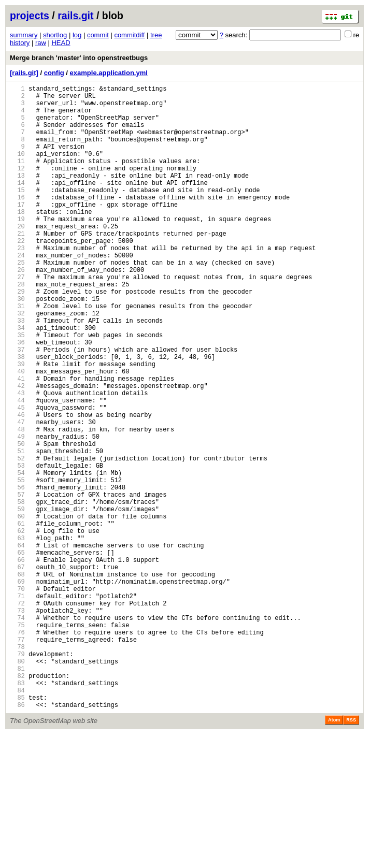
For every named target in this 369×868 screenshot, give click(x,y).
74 (17, 733)
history (20, 43)
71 (17, 706)
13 (17, 196)
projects (30, 16)
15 (17, 213)
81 (17, 794)
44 (17, 468)
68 (17, 680)
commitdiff (129, 35)
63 (17, 636)
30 (17, 345)
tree (156, 35)
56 (17, 574)
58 (17, 592)
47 (17, 495)
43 (17, 460)
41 (17, 442)
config (54, 73)
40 (17, 433)
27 (17, 319)
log (77, 35)
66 (17, 662)
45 (17, 477)
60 (17, 609)
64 (17, 645)
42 (17, 451)
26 (17, 310)
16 (17, 222)
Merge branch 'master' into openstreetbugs (79, 58)
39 (17, 424)
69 (17, 689)
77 (17, 759)
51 (17, 530)
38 (17, 416)
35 (17, 389)
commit (98, 35)
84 (17, 821)
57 (17, 583)
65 (17, 653)
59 (17, 601)
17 (17, 231)
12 (17, 187)
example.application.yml (109, 73)
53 (17, 548)
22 (17, 275)
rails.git (75, 16)
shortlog (55, 35)
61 (17, 618)
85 (17, 829)
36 (17, 398)
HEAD (61, 43)
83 (17, 812)
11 (17, 178)
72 (17, 715)
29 (17, 336)
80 (17, 785)
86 (17, 838)
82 (17, 803)
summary (24, 35)
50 (17, 521)
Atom (334, 853)
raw (41, 43)
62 (17, 627)
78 (17, 768)
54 (17, 556)
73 (17, 724)
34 (17, 380)
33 (17, 372)
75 (17, 741)
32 (17, 363)
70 (17, 697)
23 (17, 284)
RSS (351, 853)
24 (17, 292)
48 (17, 504)
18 (17, 240)
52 (17, 539)
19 (17, 248)
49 (17, 512)
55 (17, 565)
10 (17, 169)
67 (17, 671)
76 (17, 750)
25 (17, 301)
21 (17, 266)
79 (17, 777)
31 (17, 354)
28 (17, 328)
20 (17, 257)
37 (17, 407)
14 (17, 204)
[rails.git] (24, 73)
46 (17, 486)
